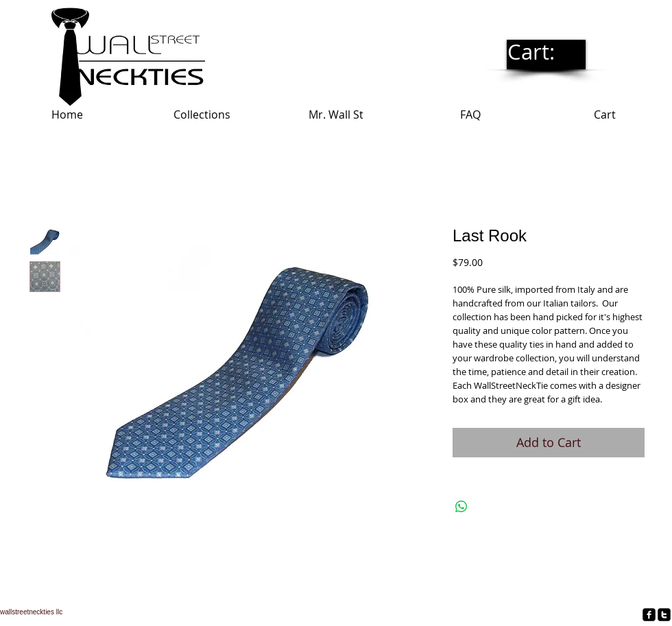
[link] (546, 53)
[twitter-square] (664, 615)
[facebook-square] (649, 615)
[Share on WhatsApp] (461, 507)
